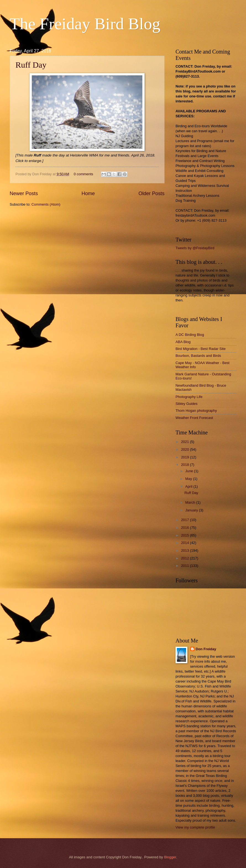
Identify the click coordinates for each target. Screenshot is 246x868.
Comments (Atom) (46, 204)
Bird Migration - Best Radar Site (201, 349)
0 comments (83, 174)
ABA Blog (183, 342)
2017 (185, 520)
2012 (185, 558)
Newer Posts (24, 193)
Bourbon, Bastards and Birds (198, 356)
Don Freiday (206, 649)
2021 (185, 442)
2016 (185, 528)
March (191, 502)
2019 (185, 457)
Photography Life (189, 397)
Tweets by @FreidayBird (195, 248)
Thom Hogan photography (196, 411)
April (189, 486)
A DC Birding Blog (190, 335)
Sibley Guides (186, 404)
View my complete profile (195, 827)
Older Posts (151, 193)
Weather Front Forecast (194, 418)
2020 (185, 449)
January (192, 510)
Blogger (170, 857)
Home (88, 193)
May (189, 479)
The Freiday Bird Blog (85, 24)
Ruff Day (31, 65)
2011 (185, 566)
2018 (185, 465)
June (190, 471)
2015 (185, 535)
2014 (185, 543)
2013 (185, 550)
